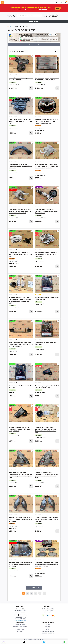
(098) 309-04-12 (42, 9)
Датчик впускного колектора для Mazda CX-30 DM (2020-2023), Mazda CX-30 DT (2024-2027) (21, 429)
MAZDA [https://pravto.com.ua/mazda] (12, 27)
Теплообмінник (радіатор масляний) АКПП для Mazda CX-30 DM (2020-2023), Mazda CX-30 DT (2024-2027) (47, 166)
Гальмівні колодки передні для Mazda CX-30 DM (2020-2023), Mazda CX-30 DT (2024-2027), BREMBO (47, 564)
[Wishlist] (32, 56)
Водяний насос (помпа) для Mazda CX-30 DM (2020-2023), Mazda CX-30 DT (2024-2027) (47, 254)
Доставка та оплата (20, 625)
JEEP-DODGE (48, 626)
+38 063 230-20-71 (52, 17)
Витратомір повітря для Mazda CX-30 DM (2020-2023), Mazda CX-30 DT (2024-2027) (20, 254)
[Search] (18, 16)
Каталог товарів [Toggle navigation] (34, 21)
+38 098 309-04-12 (52, 15)
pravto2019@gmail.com (20, 621)
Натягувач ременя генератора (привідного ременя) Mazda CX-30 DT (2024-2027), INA (46, 211)
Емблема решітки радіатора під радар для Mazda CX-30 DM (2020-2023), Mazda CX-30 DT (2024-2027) (47, 121)
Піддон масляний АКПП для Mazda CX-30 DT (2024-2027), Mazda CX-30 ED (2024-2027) (20, 564)
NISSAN (48, 625)
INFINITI (48, 630)
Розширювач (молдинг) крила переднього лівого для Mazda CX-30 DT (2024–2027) (21, 166)
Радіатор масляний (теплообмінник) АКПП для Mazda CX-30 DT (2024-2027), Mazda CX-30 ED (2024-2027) (20, 211)
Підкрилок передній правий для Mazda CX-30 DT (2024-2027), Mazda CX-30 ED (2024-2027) (21, 519)
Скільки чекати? (40, 128)
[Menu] (3, 2)
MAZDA (48, 628)
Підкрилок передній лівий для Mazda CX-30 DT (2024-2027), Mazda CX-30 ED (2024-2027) (47, 519)
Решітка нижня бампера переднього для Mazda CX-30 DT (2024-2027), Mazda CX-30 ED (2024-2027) (21, 344)
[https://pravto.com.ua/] (8, 27)
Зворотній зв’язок (20, 630)
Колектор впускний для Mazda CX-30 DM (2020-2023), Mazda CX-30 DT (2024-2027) (20, 121)
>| (44, 593)
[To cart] (31, 88)
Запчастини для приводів (48, 633)
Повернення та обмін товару (20, 626)
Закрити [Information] (57, 8)
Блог (20, 628)
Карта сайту (20, 631)
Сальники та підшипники (48, 631)
